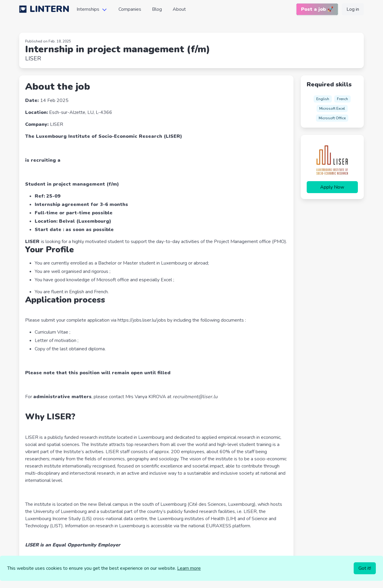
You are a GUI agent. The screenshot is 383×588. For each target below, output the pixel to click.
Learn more (189, 568)
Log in (353, 9)
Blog (157, 9)
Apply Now (332, 187)
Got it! (365, 568)
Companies (130, 9)
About (179, 9)
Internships (88, 9)
